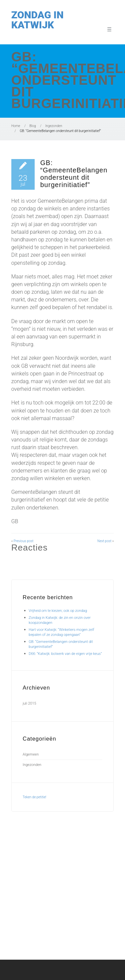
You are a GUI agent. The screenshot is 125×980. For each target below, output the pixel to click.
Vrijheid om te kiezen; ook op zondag (58, 611)
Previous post (24, 541)
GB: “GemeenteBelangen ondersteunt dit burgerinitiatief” (74, 174)
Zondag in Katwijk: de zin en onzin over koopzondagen (60, 864)
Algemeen (31, 754)
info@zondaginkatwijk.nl (73, 913)
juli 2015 (29, 703)
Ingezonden (54, 126)
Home (16, 126)
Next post (104, 541)
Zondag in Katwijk (37, 20)
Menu (108, 29)
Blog (33, 126)
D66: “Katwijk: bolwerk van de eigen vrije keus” (65, 654)
